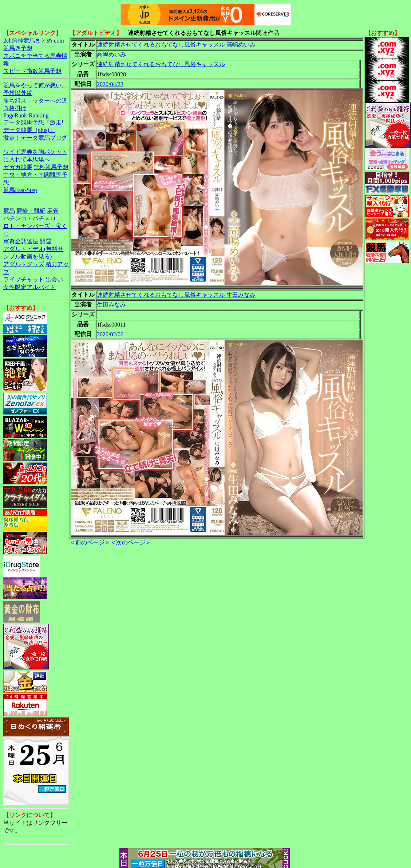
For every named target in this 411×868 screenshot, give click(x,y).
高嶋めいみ (111, 54)
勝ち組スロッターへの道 (35, 101)
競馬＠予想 (18, 48)
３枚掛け (15, 108)
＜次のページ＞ (131, 542)
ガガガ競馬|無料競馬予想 (36, 167)
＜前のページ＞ (90, 542)
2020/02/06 (110, 334)
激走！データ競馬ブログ (35, 138)
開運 (46, 241)
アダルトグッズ (24, 264)
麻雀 (53, 211)
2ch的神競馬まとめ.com (34, 41)
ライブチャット (24, 279)
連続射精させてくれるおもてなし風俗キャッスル (161, 64)
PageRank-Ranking (26, 115)
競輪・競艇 (31, 211)
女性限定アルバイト (29, 287)
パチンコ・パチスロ (29, 218)
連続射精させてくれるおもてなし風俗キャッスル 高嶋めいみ (176, 45)
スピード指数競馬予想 (32, 71)
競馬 (9, 211)
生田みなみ (111, 305)
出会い (54, 279)
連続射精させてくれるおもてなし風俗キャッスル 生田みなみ (176, 295)
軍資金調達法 (21, 241)
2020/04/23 (110, 84)
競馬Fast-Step (20, 190)
